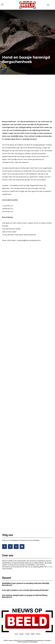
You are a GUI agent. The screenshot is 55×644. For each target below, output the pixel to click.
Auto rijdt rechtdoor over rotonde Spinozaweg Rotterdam (25, 589)
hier (48, 566)
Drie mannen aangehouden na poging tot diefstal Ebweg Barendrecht (25, 595)
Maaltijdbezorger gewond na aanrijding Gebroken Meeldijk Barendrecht (26, 583)
